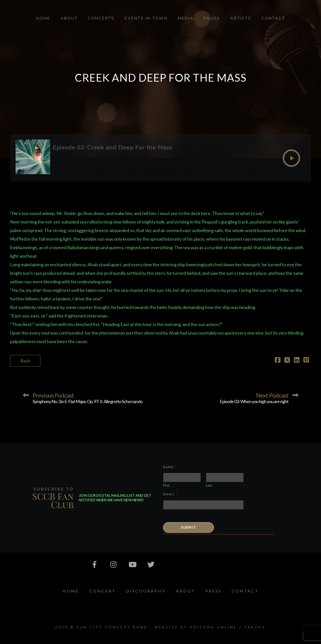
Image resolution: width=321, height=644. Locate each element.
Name (170, 467)
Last (209, 485)
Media (186, 18)
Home (43, 18)
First (166, 485)
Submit (188, 527)
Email (170, 494)
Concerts (101, 18)
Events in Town (146, 18)
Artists (241, 18)
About (69, 18)
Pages (212, 18)
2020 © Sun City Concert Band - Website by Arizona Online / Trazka (160, 627)
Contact (273, 18)
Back (25, 361)
